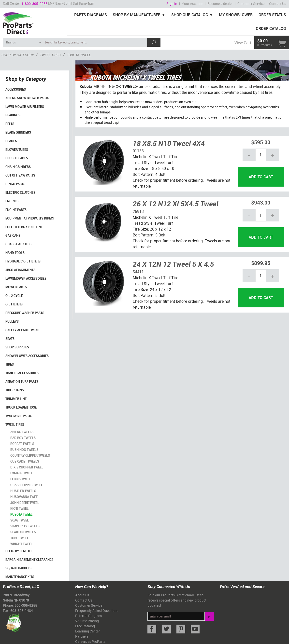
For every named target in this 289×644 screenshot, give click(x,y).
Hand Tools (15, 253)
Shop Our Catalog (190, 15)
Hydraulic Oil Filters (23, 261)
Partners (82, 636)
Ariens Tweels (22, 432)
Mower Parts (16, 287)
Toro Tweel (20, 538)
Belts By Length (18, 551)
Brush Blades (17, 158)
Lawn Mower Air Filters (25, 107)
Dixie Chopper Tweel (27, 467)
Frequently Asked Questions (97, 610)
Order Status (272, 15)
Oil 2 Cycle (14, 296)
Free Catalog (85, 626)
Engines (12, 201)
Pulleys (12, 321)
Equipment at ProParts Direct (30, 218)
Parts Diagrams (91, 15)
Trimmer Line (16, 399)
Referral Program (88, 616)
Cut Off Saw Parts (20, 175)
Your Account (192, 4)
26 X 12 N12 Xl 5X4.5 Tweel (175, 204)
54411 (138, 272)
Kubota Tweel (21, 514)
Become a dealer (220, 4)
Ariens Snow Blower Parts (27, 98)
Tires (10, 364)
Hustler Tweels (23, 491)
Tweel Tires (15, 425)
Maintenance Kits (20, 577)
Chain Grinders (18, 167)
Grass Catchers (18, 244)
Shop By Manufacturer (137, 15)
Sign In (172, 4)
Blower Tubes (17, 150)
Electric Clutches (20, 192)
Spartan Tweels (23, 532)
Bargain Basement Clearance (29, 560)
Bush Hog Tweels (24, 450)
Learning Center (87, 631)
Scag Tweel (20, 520)
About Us (82, 595)
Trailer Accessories (22, 373)
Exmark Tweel (22, 473)
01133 (138, 151)
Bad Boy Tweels (23, 438)
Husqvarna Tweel (25, 497)
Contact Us (278, 4)
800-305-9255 (26, 605)
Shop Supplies (17, 347)
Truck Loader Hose (21, 407)
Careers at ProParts (90, 641)
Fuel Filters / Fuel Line (24, 227)
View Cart (243, 43)
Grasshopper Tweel (27, 485)
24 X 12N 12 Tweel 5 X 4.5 (173, 264)
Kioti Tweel (19, 508)
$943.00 (261, 202)
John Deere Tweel (25, 503)
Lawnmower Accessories (26, 278)
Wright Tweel (21, 544)
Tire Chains (15, 390)
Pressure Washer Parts (25, 313)
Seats (10, 339)
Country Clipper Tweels (30, 455)
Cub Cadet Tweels (25, 461)
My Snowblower (236, 15)
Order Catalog (271, 28)
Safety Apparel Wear (22, 330)
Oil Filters (14, 304)
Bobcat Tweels (22, 444)
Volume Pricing (87, 621)
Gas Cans (13, 235)
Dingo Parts (15, 184)
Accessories (16, 89)
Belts (10, 124)
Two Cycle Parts (19, 416)
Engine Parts (16, 210)
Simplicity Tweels (25, 526)
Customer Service (251, 4)
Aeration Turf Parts (22, 382)
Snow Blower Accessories (27, 356)
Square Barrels (18, 568)
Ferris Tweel (21, 479)
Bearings (13, 115)
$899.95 (261, 263)
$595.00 (261, 142)
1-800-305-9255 (34, 4)
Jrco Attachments (20, 270)
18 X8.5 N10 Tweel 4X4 (169, 143)
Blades (11, 141)
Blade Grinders (18, 132)
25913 (138, 211)
